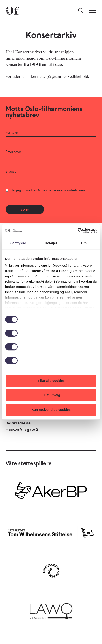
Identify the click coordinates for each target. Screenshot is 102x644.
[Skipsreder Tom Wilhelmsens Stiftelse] (51, 532)
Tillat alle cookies (51, 381)
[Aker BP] (51, 493)
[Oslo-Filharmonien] (12, 11)
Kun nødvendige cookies (51, 410)
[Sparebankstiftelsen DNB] (51, 571)
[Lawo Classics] (51, 610)
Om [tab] (84, 243)
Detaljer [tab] (51, 243)
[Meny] (93, 11)
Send (25, 209)
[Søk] (81, 11)
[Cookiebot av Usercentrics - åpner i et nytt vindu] (78, 231)
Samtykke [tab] (18, 243)
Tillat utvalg (51, 395)
